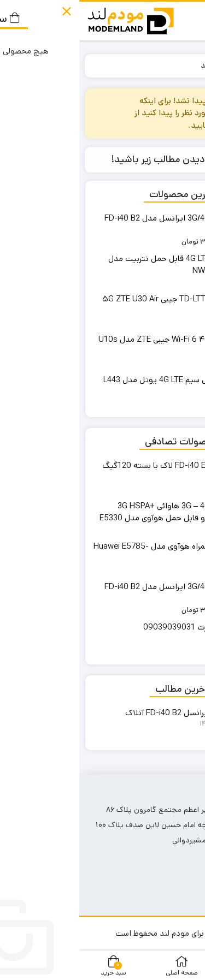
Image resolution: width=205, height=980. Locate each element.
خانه (187, 65)
